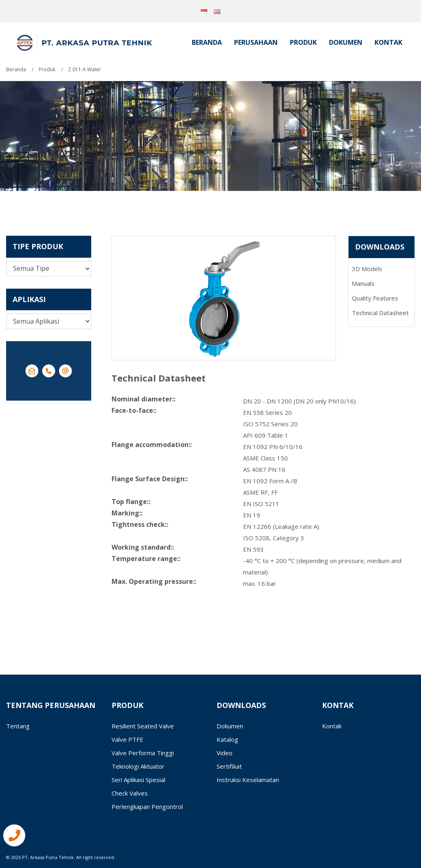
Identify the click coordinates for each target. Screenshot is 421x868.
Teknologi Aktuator (138, 766)
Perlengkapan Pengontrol (147, 807)
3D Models (367, 269)
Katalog (227, 739)
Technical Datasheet (380, 313)
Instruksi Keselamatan (248, 780)
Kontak (388, 42)
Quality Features (375, 298)
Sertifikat (229, 766)
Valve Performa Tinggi (143, 753)
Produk (303, 42)
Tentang (18, 726)
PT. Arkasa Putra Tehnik (48, 857)
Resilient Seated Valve (143, 726)
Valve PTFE (127, 739)
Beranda (207, 42)
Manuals (363, 283)
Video (225, 753)
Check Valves (130, 793)
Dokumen (346, 42)
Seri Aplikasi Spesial (138, 780)
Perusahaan (256, 42)
